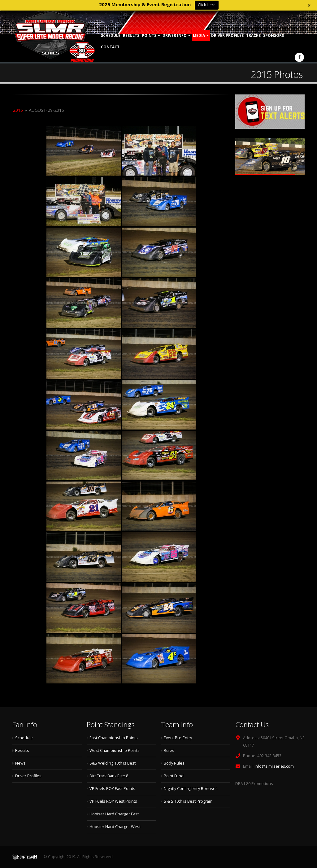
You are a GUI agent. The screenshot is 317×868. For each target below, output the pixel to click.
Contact (110, 47)
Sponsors (274, 35)
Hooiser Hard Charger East (114, 814)
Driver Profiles (227, 35)
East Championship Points (114, 738)
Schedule (111, 35)
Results (131, 35)
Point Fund (174, 776)
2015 (18, 110)
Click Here (207, 5)
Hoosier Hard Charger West (115, 827)
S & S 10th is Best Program (188, 801)
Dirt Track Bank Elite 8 (109, 776)
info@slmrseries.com (274, 766)
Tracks (253, 35)
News (20, 763)
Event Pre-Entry (178, 738)
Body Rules (174, 763)
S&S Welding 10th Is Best (113, 763)
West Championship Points (115, 750)
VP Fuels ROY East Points (112, 789)
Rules (169, 750)
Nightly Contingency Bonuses (191, 789)
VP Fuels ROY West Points (113, 801)
